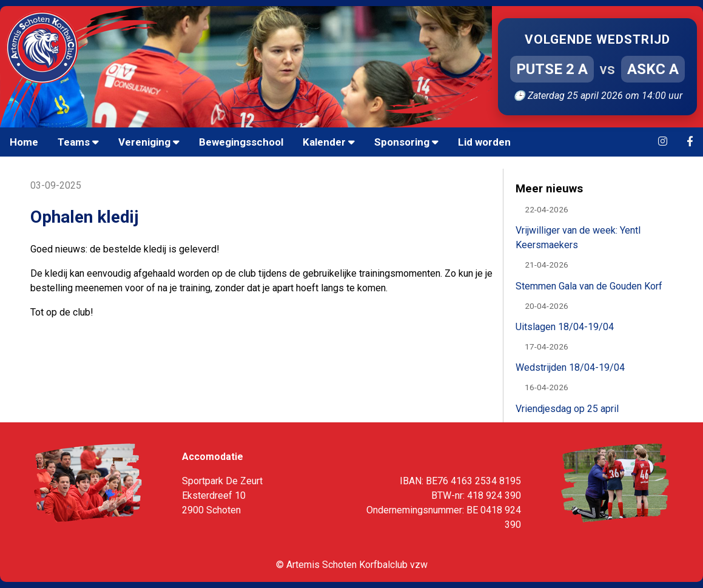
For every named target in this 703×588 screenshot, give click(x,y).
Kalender (329, 142)
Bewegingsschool (241, 142)
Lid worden (484, 142)
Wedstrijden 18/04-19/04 (570, 367)
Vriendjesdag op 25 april (567, 409)
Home (24, 142)
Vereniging (149, 142)
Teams (78, 142)
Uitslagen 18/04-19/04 (565, 327)
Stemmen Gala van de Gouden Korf (589, 286)
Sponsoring (406, 142)
